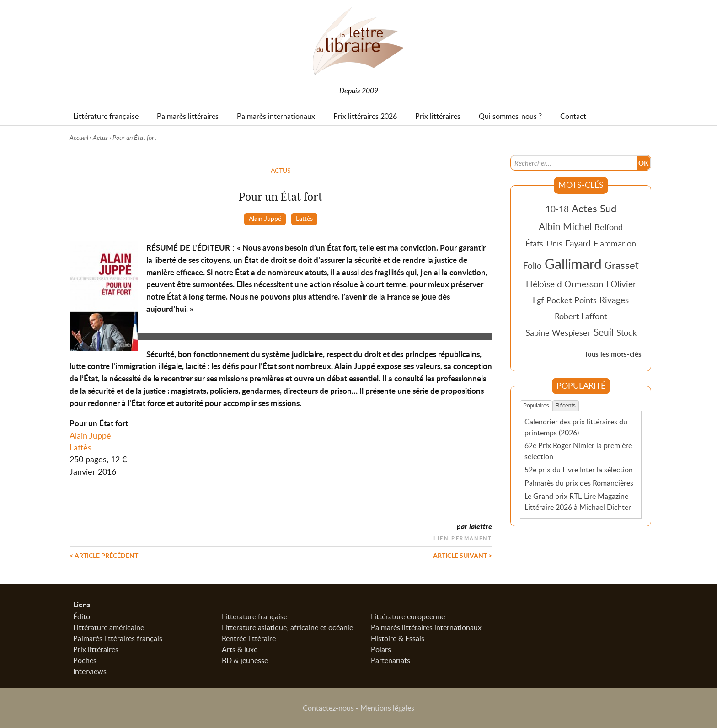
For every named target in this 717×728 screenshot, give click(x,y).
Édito (82, 616)
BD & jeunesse (245, 660)
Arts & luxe (240, 649)
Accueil (79, 137)
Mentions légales (387, 708)
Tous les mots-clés (613, 354)
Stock (626, 332)
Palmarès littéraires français (118, 638)
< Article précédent (104, 555)
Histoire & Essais (398, 638)
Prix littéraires (96, 649)
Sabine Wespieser (558, 332)
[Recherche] (574, 163)
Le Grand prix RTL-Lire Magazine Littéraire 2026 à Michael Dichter (578, 502)
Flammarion (615, 243)
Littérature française (254, 616)
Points (586, 300)
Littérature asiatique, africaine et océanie (287, 627)
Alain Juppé (265, 218)
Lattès (304, 218)
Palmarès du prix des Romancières (579, 483)
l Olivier (621, 284)
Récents (566, 406)
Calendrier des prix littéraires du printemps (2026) (576, 427)
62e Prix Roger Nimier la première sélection (578, 451)
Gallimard (573, 263)
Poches (85, 660)
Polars (381, 649)
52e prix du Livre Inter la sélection (579, 470)
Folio (532, 265)
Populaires (536, 406)
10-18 (557, 209)
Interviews (90, 671)
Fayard (578, 243)
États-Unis (544, 243)
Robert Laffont (581, 316)
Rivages (614, 300)
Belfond (609, 227)
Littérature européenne (408, 616)
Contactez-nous (328, 708)
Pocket (559, 300)
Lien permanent (463, 537)
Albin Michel (565, 226)
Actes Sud (594, 208)
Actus (100, 137)
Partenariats (391, 660)
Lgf (538, 300)
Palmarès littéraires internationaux (426, 627)
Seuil (604, 332)
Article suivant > (463, 555)
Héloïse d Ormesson (565, 284)
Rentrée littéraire (249, 638)
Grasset (622, 265)
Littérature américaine (109, 627)
